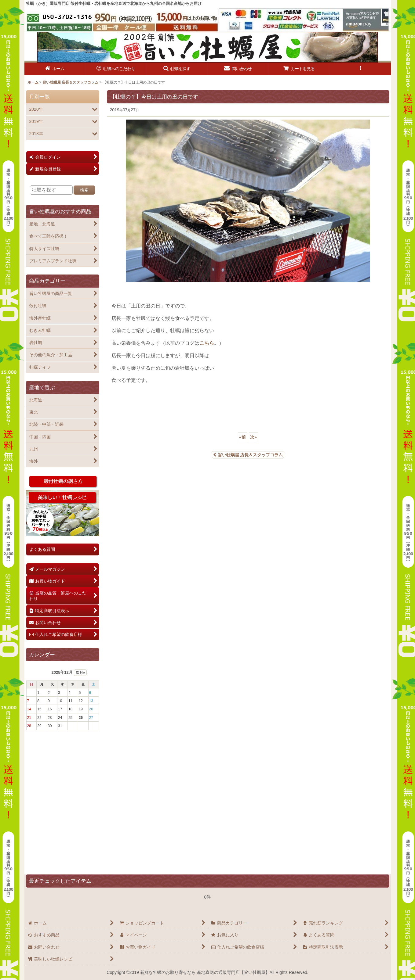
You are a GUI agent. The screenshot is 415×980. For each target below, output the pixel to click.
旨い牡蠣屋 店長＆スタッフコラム (248, 455)
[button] (177, 69)
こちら (207, 343)
